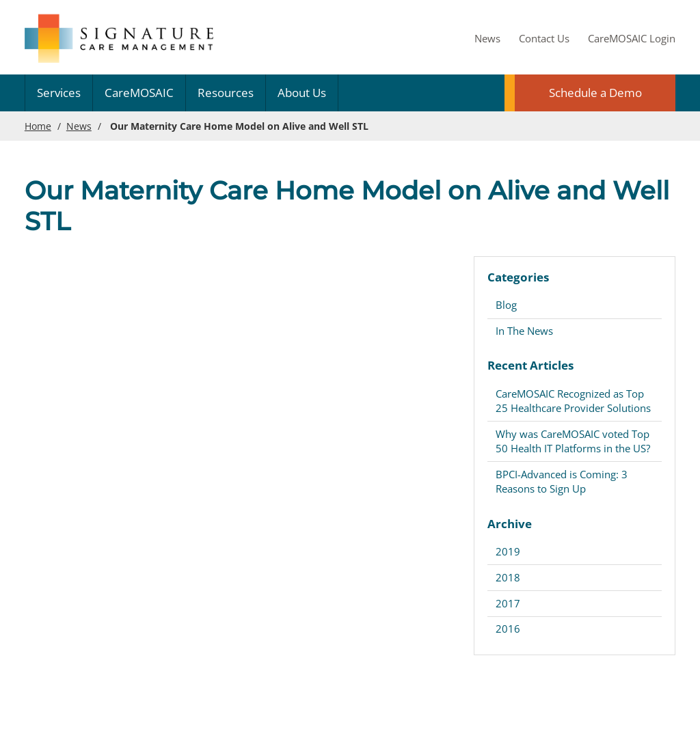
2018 (508, 577)
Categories (518, 277)
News (487, 38)
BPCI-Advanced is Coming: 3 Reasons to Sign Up (562, 481)
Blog (506, 305)
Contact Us (544, 38)
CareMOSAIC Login (632, 38)
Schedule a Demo (595, 93)
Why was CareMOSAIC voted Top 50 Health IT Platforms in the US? (573, 441)
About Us (302, 93)
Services (59, 93)
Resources (226, 93)
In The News (524, 331)
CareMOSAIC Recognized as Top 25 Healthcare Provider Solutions (573, 401)
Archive (510, 524)
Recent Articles (530, 365)
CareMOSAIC (139, 93)
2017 (508, 603)
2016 (508, 629)
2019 (508, 551)
